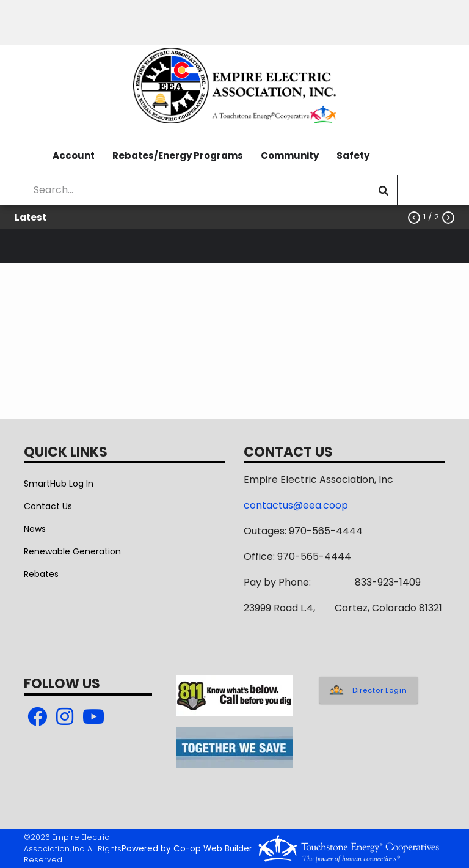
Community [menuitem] (290, 156)
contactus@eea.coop (296, 505)
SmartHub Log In (59, 484)
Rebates (41, 574)
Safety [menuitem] (353, 156)
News (35, 529)
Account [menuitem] (74, 156)
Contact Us (48, 506)
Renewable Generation (72, 551)
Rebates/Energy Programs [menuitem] (178, 156)
